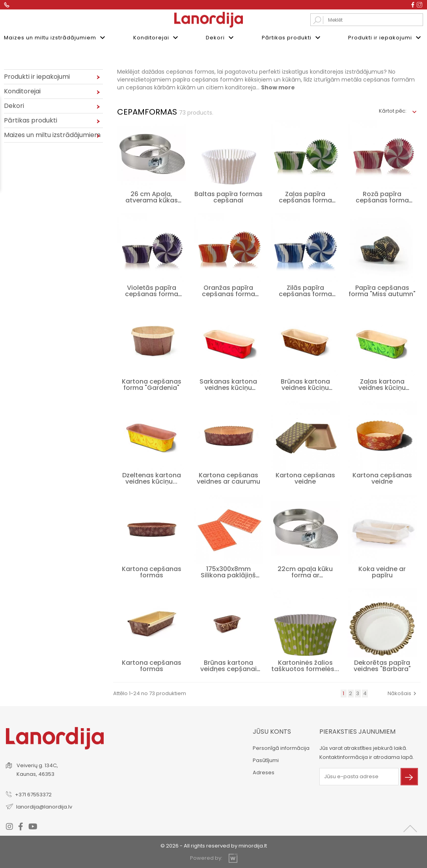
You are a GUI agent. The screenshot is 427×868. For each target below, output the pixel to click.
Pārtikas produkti (292, 38)
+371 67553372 (33, 794)
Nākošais (403, 693)
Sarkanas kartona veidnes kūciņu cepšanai (228, 387)
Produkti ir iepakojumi (386, 38)
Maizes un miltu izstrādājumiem (56, 38)
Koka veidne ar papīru (382, 571)
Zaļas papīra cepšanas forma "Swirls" (305, 199)
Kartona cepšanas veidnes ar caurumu (228, 478)
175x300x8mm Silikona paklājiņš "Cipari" (228, 574)
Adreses (264, 772)
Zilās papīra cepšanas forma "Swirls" (305, 293)
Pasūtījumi (266, 759)
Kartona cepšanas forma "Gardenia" (152, 384)
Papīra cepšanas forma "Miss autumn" (382, 290)
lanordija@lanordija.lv (44, 806)
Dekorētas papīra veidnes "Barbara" (382, 665)
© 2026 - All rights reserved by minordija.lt (214, 845)
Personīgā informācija (281, 747)
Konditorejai (157, 38)
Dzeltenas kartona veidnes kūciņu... (152, 478)
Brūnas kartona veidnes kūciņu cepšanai (305, 387)
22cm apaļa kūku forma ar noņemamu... (305, 574)
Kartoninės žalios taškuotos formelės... (305, 665)
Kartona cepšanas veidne (305, 478)
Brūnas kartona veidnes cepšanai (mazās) (228, 668)
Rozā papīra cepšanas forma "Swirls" (382, 199)
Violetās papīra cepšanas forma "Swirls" (152, 293)
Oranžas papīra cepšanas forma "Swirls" (228, 293)
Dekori (221, 38)
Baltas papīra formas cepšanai (228, 196)
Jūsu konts (272, 731)
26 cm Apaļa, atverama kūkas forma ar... (152, 199)
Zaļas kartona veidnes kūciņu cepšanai (382, 387)
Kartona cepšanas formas (152, 571)
